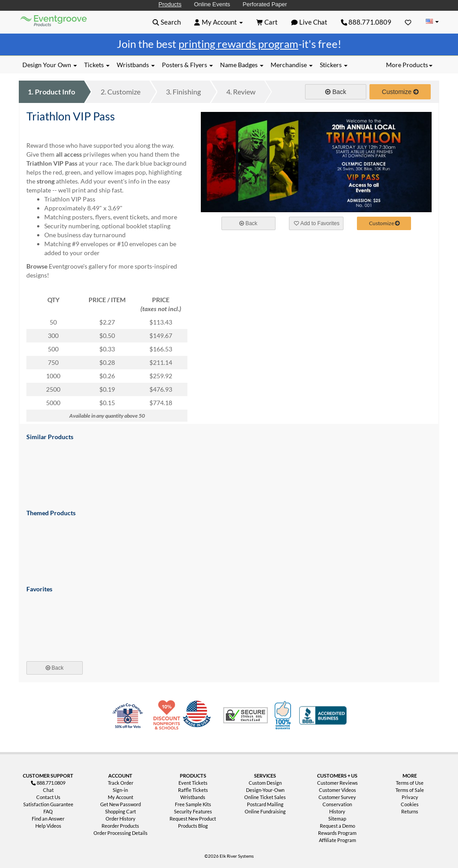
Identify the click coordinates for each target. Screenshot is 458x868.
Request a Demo (337, 826)
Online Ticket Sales (265, 797)
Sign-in (120, 790)
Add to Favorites (317, 223)
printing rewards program (238, 44)
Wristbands (193, 797)
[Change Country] (432, 22)
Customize (121, 92)
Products (170, 4)
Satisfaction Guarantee (48, 804)
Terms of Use (410, 783)
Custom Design (265, 783)
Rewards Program (337, 833)
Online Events (212, 4)
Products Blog (193, 826)
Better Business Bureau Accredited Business (323, 715)
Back (336, 92)
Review (241, 92)
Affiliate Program (337, 840)
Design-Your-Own (265, 790)
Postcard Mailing (265, 804)
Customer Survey (337, 797)
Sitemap (337, 819)
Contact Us (48, 797)
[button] (167, 22)
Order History (121, 819)
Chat (48, 790)
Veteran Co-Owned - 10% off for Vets (130, 721)
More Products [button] (409, 65)
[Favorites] (408, 22)
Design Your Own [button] (50, 65)
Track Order (121, 783)
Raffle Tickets (193, 790)
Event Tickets (193, 783)
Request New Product (193, 819)
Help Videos (48, 826)
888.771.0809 (366, 22)
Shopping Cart (121, 811)
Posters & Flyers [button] (187, 65)
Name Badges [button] (242, 65)
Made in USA (199, 715)
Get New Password (121, 804)
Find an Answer (48, 819)
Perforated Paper (265, 4)
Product (51, 92)
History (337, 811)
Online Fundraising (265, 811)
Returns (410, 811)
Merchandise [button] (292, 65)
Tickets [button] (97, 65)
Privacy (410, 797)
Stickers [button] (334, 65)
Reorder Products (120, 826)
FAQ (48, 811)
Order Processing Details (121, 833)
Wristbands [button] (136, 65)
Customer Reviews (337, 783)
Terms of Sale (410, 790)
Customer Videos (337, 790)
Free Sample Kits (193, 804)
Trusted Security (246, 715)
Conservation (337, 804)
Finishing (183, 92)
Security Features (193, 811)
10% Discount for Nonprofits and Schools (169, 715)
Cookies (410, 804)
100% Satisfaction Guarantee (284, 715)
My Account (121, 797)
